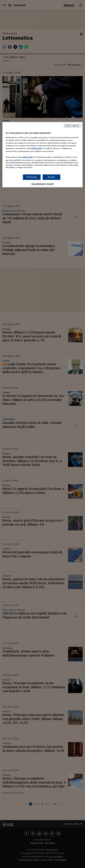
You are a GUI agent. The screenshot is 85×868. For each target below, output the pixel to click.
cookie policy (37, 148)
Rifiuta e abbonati (72, 126)
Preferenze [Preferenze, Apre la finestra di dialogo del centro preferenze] (32, 177)
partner (17, 160)
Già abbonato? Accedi (42, 184)
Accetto (51, 177)
